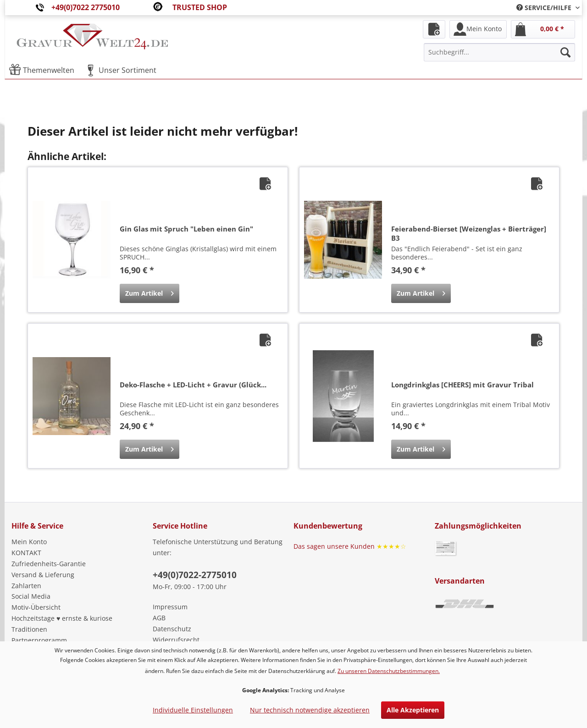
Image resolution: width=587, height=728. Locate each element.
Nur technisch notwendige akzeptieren (310, 710)
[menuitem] (545, 8)
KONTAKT (26, 553)
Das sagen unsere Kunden (350, 546)
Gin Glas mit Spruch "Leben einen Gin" (186, 229)
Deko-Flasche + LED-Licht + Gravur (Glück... (193, 385)
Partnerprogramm (39, 640)
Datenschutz (172, 629)
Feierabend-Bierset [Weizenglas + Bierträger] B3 (469, 233)
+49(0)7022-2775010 (195, 575)
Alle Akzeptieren (413, 710)
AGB (159, 618)
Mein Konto (29, 542)
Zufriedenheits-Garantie (49, 564)
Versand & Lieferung (43, 575)
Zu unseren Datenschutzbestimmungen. (389, 671)
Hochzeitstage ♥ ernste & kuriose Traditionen (62, 624)
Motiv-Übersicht (36, 607)
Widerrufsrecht (176, 640)
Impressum (170, 607)
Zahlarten (26, 586)
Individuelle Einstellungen (193, 710)
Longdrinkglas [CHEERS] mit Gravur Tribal (462, 385)
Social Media (31, 596)
